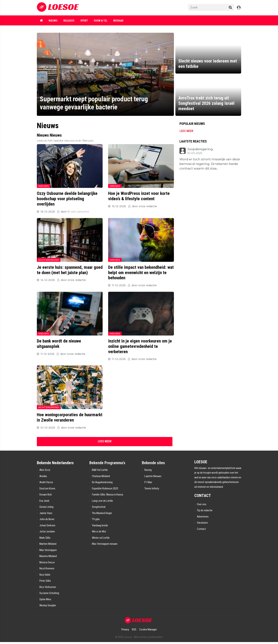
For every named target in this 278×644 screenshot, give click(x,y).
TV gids (96, 519)
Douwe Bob (46, 495)
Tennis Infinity (152, 488)
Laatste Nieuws (153, 476)
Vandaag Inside (100, 525)
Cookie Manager (148, 629)
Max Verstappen (48, 550)
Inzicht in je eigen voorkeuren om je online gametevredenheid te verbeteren (140, 346)
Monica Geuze (47, 562)
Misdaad (118, 21)
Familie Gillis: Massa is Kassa (107, 495)
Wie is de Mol (99, 531)
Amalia (43, 476)
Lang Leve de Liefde (102, 501)
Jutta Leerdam (47, 531)
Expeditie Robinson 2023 (105, 488)
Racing (148, 470)
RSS (134, 629)
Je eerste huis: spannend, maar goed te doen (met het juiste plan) (70, 270)
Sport (84, 21)
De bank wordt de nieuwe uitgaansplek (59, 344)
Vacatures (202, 523)
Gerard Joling (46, 507)
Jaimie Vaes (46, 513)
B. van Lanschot (78, 212)
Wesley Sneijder (48, 605)
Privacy (125, 629)
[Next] (105, 442)
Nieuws (53, 21)
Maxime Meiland (48, 556)
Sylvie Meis (45, 599)
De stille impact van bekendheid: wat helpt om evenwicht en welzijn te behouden (141, 273)
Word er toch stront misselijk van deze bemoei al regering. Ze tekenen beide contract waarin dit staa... (210, 164)
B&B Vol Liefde (100, 470)
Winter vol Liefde (101, 538)
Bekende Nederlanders (55, 463)
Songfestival (99, 507)
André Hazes (46, 482)
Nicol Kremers (47, 568)
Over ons (202, 504)
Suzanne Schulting (49, 593)
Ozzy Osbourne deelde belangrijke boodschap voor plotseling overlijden (67, 199)
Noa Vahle (45, 575)
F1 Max (148, 482)
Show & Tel (101, 21)
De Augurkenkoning (102, 482)
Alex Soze (45, 470)
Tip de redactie (205, 510)
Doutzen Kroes (47, 488)
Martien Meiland (48, 544)
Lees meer (186, 131)
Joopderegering (200, 149)
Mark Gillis (45, 538)
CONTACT (203, 496)
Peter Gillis (45, 581)
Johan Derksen (47, 525)
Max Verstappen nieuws (105, 544)
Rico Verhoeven (48, 587)
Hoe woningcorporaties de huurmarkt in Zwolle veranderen (70, 417)
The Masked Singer (102, 513)
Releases (69, 21)
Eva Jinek (44, 501)
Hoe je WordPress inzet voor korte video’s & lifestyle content (139, 196)
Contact (201, 529)
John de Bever (47, 519)
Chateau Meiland (101, 476)
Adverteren (203, 517)
